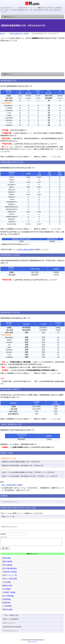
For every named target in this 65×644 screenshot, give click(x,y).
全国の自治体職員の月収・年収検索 (19, 34)
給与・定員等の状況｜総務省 (12, 485)
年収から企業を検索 (10, 580)
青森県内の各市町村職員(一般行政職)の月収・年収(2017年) (22, 466)
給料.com (2, 34)
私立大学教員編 (8, 597)
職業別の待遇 (7, 587)
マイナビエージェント (10, 502)
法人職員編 (7, 591)
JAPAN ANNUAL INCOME (12, 628)
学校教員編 (7, 601)
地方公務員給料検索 (10, 570)
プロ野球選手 (7, 608)
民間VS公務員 (8, 611)
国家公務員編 (7, 563)
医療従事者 (7, 604)
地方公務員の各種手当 (27, 249)
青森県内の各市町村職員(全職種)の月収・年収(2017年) (21, 462)
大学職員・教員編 (9, 594)
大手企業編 (7, 584)
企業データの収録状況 (11, 621)
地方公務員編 (7, 567)
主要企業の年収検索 (10, 573)
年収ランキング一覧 (10, 577)
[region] (33, 57)
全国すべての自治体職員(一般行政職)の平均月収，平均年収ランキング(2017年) (30, 476)
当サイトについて (9, 625)
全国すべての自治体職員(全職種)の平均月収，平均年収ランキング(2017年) (28, 472)
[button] (32, 17)
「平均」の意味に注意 (11, 617)
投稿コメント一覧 (8, 517)
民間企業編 (7, 560)
